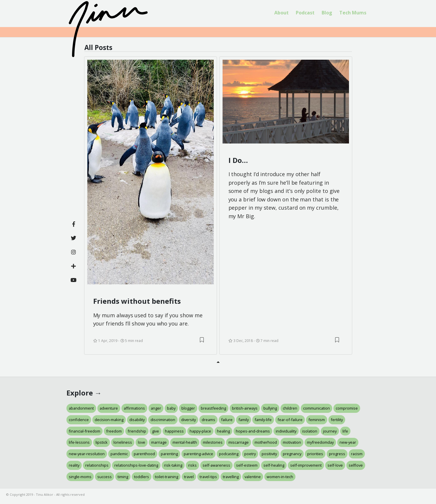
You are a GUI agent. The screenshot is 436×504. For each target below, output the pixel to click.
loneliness (123, 442)
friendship (137, 431)
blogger (188, 408)
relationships (97, 465)
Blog (327, 13)
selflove (356, 465)
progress (337, 454)
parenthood (144, 454)
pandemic (119, 454)
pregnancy (292, 454)
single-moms (80, 477)
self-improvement (306, 465)
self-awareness (216, 465)
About (282, 13)
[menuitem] (282, 13)
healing (223, 431)
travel (189, 477)
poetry (250, 454)
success (105, 477)
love (142, 442)
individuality (286, 431)
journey (330, 431)
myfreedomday (320, 442)
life (345, 431)
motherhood (266, 442)
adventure (109, 408)
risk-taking (173, 465)
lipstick (102, 442)
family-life (263, 420)
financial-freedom (85, 431)
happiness (174, 431)
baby (171, 408)
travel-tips (208, 477)
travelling (231, 477)
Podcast (305, 13)
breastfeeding (213, 408)
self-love (335, 465)
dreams (208, 420)
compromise (347, 408)
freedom (114, 431)
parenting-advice (198, 454)
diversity (188, 420)
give (156, 431)
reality (74, 465)
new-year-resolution (87, 454)
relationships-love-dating (136, 465)
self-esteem (247, 465)
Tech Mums (353, 13)
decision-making (109, 420)
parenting (169, 454)
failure (227, 420)
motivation (292, 442)
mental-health (185, 442)
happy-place (200, 431)
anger (156, 408)
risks (192, 465)
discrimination (163, 420)
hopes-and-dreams (253, 431)
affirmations (134, 408)
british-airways (245, 408)
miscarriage (239, 442)
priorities (315, 454)
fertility (337, 420)
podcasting (229, 454)
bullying (270, 408)
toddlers (142, 477)
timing (123, 477)
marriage (159, 442)
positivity (269, 454)
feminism (317, 420)
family (244, 420)
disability (137, 420)
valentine (253, 477)
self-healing (274, 465)
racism (357, 454)
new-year (348, 442)
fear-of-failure (290, 420)
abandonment (81, 408)
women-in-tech (280, 477)
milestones (213, 442)
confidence (79, 420)
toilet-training (167, 477)
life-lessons (79, 442)
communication (316, 408)
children (290, 408)
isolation (310, 431)
